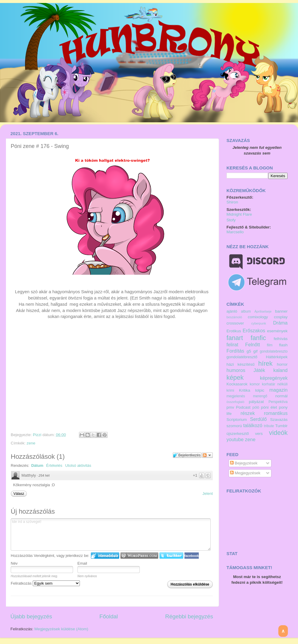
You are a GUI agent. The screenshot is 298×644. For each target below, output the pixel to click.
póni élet (269, 407)
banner (281, 311)
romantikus (276, 413)
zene (31, 443)
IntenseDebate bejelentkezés (105, 556)
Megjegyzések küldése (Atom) (61, 629)
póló (256, 407)
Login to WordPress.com (139, 556)
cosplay (281, 317)
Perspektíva (278, 402)
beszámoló (234, 317)
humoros (236, 370)
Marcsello (235, 232)
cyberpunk (259, 323)
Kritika (245, 390)
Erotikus (234, 331)
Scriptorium (237, 420)
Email (82, 563)
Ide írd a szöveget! (111, 535)
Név (14, 563)
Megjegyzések (245, 473)
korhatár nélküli (275, 384)
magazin (278, 390)
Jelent (208, 494)
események (277, 331)
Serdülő (258, 419)
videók (278, 433)
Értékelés (54, 465)
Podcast (243, 407)
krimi (230, 390)
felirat (232, 345)
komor (255, 384)
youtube (235, 439)
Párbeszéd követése (207, 455)
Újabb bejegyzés (31, 616)
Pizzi (38, 435)
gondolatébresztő (242, 357)
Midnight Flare (239, 214)
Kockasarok (237, 384)
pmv (230, 407)
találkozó (253, 425)
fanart (235, 338)
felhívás (281, 339)
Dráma (280, 323)
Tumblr (281, 426)
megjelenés (236, 396)
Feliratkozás (45, 583)
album (246, 311)
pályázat (256, 402)
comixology (258, 317)
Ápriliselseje (263, 311)
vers (259, 434)
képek (235, 377)
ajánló (232, 311)
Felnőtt (253, 345)
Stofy (231, 220)
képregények (274, 378)
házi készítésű (240, 364)
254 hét (44, 475)
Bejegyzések (244, 463)
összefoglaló (235, 402)
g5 (249, 351)
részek (248, 413)
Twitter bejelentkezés (171, 556)
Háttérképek (277, 357)
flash (283, 345)
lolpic (260, 390)
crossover (235, 323)
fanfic (258, 338)
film (270, 345)
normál (281, 396)
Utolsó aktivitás (78, 465)
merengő (260, 396)
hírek (265, 363)
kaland (280, 370)
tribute (269, 426)
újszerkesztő (238, 434)
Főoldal (109, 616)
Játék (259, 370)
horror (282, 364)
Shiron (232, 202)
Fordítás (235, 351)
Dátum (37, 465)
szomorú (234, 426)
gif (255, 351)
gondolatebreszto (274, 351)
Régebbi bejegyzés (189, 616)
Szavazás (279, 420)
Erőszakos (254, 331)
